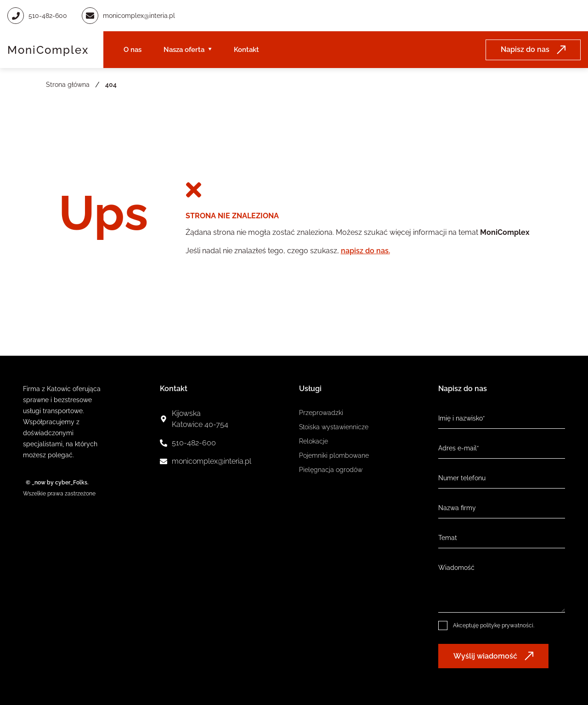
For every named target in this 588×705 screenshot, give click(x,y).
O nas (133, 50)
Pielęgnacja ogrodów (331, 470)
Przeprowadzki (321, 413)
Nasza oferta (184, 50)
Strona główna (68, 85)
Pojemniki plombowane (334, 455)
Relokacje (314, 441)
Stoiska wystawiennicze (334, 427)
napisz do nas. (365, 251)
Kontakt (246, 50)
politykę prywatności (507, 625)
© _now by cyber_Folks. (56, 483)
